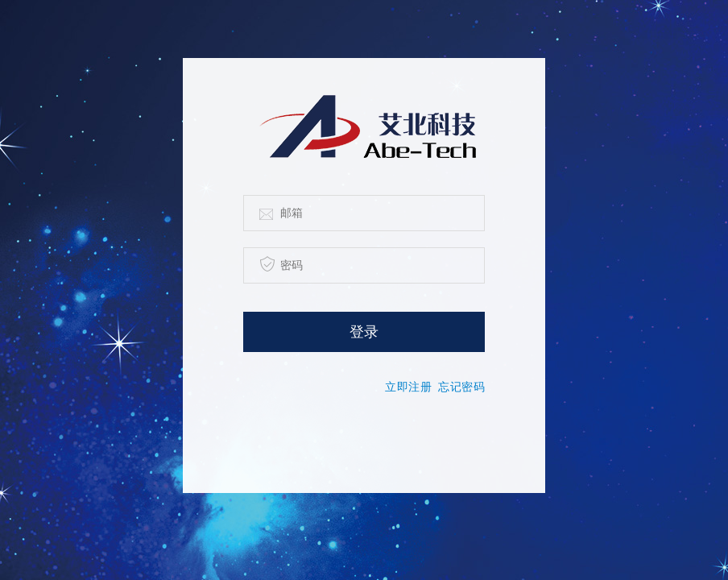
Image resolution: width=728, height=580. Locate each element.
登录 (364, 332)
